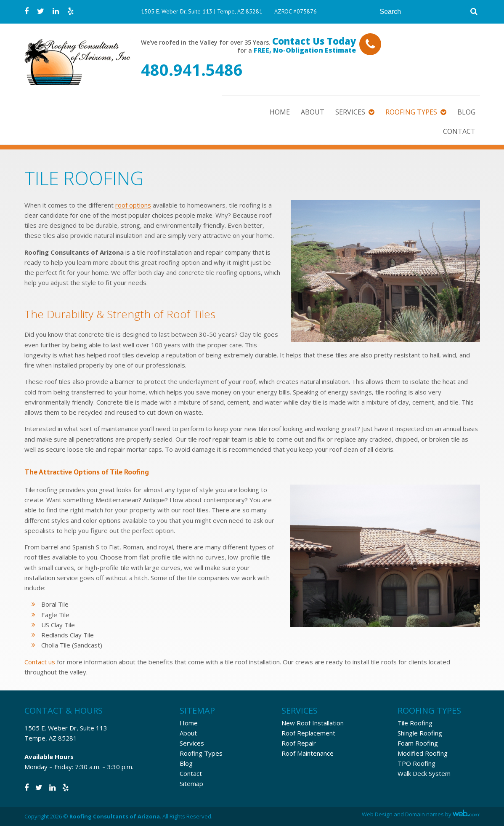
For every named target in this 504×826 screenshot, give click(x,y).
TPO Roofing (416, 763)
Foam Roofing (418, 743)
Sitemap (191, 783)
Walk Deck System (424, 773)
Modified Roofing (423, 753)
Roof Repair (299, 743)
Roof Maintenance (308, 753)
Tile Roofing (415, 723)
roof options (133, 205)
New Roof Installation (313, 723)
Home (280, 112)
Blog (466, 112)
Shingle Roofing (420, 733)
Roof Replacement (308, 733)
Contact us (40, 662)
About (313, 112)
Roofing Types (411, 112)
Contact (459, 131)
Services (350, 112)
